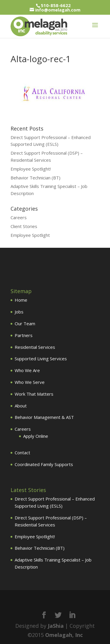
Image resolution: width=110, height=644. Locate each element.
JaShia (56, 626)
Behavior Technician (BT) (35, 178)
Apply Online (36, 436)
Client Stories (24, 226)
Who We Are (27, 370)
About (21, 406)
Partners (24, 335)
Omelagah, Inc (64, 635)
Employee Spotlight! (31, 169)
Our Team (25, 323)
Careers (19, 217)
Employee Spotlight (30, 235)
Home (21, 300)
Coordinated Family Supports (44, 464)
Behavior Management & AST (44, 417)
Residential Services (35, 347)
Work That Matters (34, 394)
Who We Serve (30, 382)
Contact (22, 453)
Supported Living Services (41, 359)
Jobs (19, 312)
